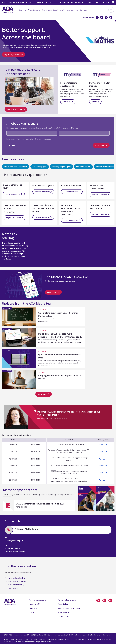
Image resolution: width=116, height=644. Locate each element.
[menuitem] (111, 10)
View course (103, 445)
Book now (68, 102)
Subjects (22, 10)
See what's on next (16, 109)
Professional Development (53, 10)
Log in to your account (14, 55)
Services (83, 10)
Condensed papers (40, 167)
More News (44, 394)
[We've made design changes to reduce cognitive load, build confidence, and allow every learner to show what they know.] (43, 338)
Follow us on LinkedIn (14, 585)
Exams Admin (72, 10)
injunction (30, 639)
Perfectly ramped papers (61, 167)
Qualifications (34, 10)
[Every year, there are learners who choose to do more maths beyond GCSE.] (43, 317)
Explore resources (14, 194)
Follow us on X (11, 588)
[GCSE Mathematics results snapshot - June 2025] (39, 506)
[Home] (8, 10)
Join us (95, 102)
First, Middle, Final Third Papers (16, 167)
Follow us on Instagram (15, 581)
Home (6, 18)
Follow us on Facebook (15, 578)
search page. (47, 139)
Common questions (83, 167)
